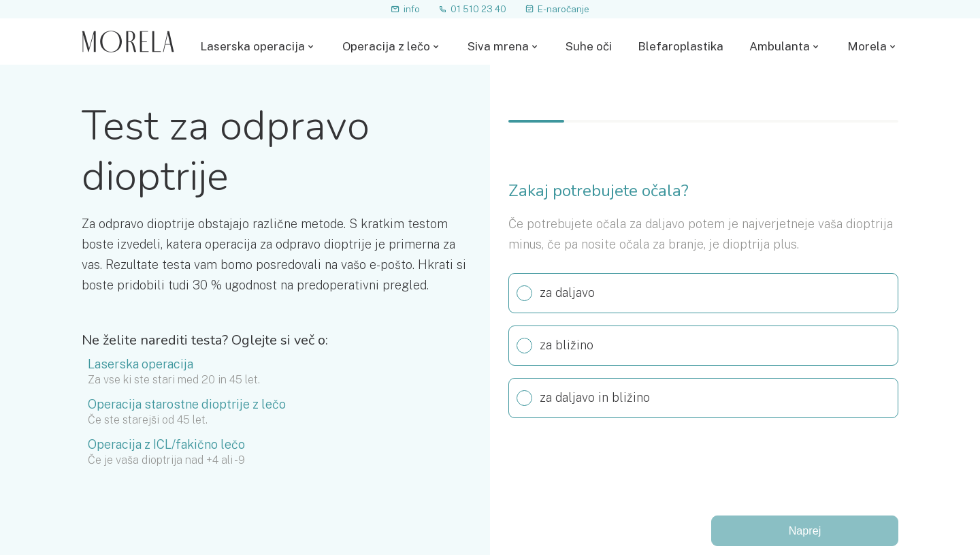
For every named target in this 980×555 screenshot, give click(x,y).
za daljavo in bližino (579, 398)
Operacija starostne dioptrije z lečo (187, 405)
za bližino (551, 346)
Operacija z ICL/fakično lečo (166, 445)
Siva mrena (498, 47)
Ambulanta (780, 47)
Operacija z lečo (386, 47)
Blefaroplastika (681, 47)
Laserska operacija (252, 47)
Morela (867, 47)
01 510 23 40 (473, 9)
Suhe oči (589, 47)
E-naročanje (557, 9)
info (405, 9)
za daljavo (552, 293)
